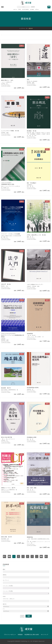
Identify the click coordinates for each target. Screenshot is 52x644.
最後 (41, 556)
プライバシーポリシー (10, 635)
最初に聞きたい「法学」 (8, 80)
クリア (22, 616)
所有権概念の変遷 (32, 437)
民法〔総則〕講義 (32, 488)
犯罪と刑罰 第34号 (7, 537)
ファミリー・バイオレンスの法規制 (11, 234)
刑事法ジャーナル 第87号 (8, 488)
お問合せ (37, 10)
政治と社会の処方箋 (6, 437)
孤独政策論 (30, 537)
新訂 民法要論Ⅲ (32, 183)
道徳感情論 (30, 334)
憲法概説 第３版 (32, 131)
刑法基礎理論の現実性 (33, 388)
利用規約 (20, 635)
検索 (29, 616)
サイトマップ (44, 635)
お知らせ (15, 10)
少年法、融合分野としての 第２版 (36, 235)
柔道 (28, 80)
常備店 (20, 10)
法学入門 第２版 (6, 284)
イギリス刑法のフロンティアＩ (35, 285)
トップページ (22, 28)
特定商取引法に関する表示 (32, 635)
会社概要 (32, 10)
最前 (9, 556)
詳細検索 (33, 7)
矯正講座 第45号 (6, 388)
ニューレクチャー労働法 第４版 (10, 131)
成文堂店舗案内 (26, 10)
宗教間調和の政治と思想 (8, 184)
